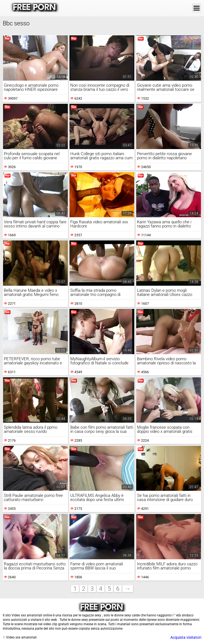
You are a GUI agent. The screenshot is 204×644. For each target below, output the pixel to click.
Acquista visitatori (186, 637)
